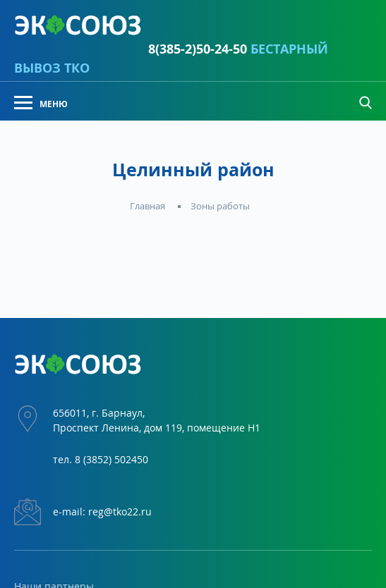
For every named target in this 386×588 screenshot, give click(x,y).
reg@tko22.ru (120, 512)
